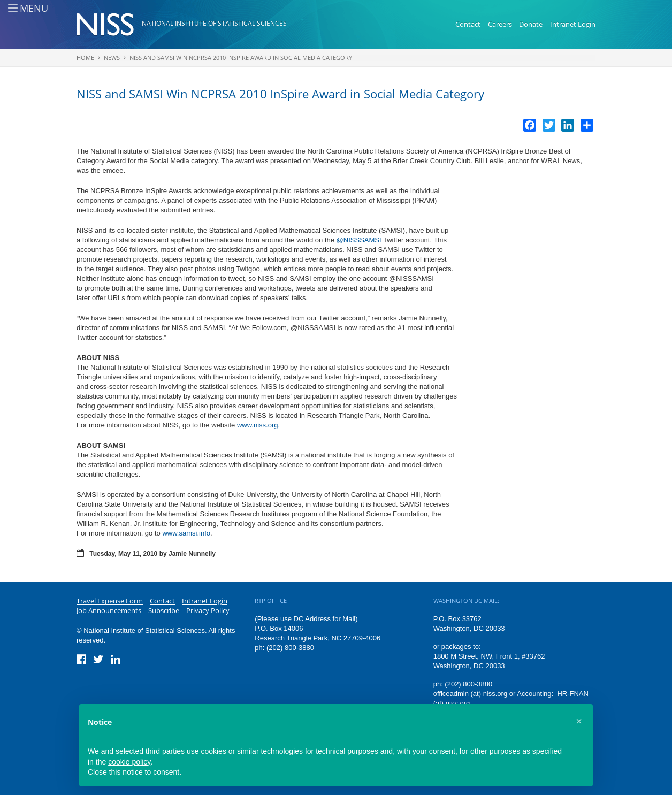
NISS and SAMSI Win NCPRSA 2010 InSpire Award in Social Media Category (241, 58)
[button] (579, 721)
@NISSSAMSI (359, 240)
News (112, 58)
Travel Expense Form (110, 601)
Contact (468, 24)
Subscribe (164, 610)
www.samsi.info (186, 533)
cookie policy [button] (129, 762)
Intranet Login (573, 24)
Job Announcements (109, 610)
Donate (531, 24)
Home (85, 58)
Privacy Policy (208, 610)
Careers (500, 24)
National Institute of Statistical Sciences (214, 23)
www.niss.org (258, 425)
